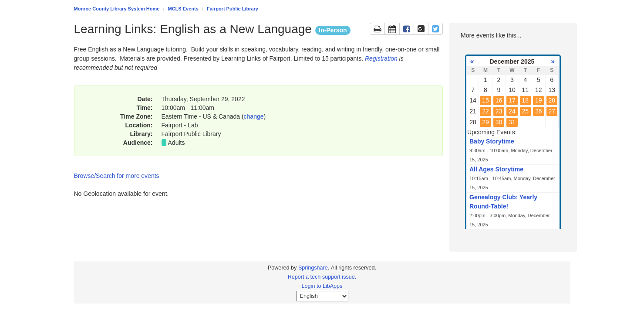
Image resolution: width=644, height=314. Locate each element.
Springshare (313, 268)
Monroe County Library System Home (117, 9)
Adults (177, 143)
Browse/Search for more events (117, 176)
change (254, 116)
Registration (381, 58)
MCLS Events (183, 9)
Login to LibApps (322, 286)
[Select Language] (322, 296)
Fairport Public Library (233, 9)
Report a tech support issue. (322, 277)
